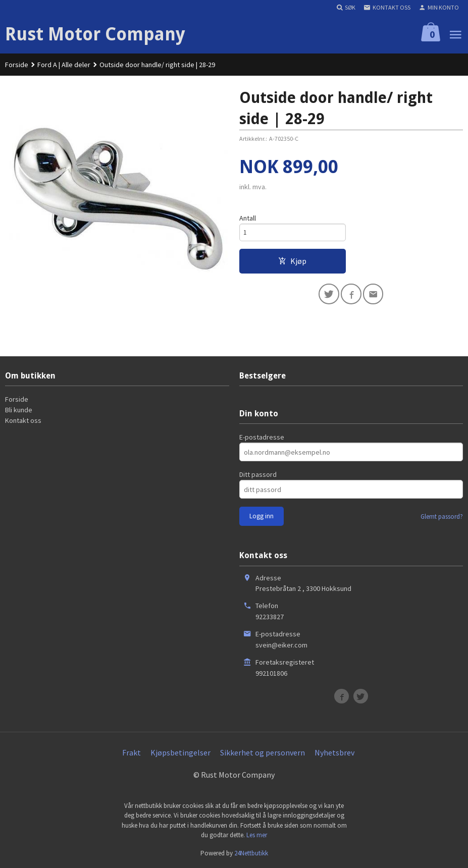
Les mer (257, 835)
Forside (17, 65)
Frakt (132, 752)
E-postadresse (262, 437)
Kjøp (292, 262)
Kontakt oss (23, 420)
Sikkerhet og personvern (263, 752)
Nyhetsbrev (334, 752)
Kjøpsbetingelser (180, 752)
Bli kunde (19, 410)
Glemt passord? (442, 517)
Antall (248, 218)
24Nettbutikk (251, 853)
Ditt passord (258, 474)
